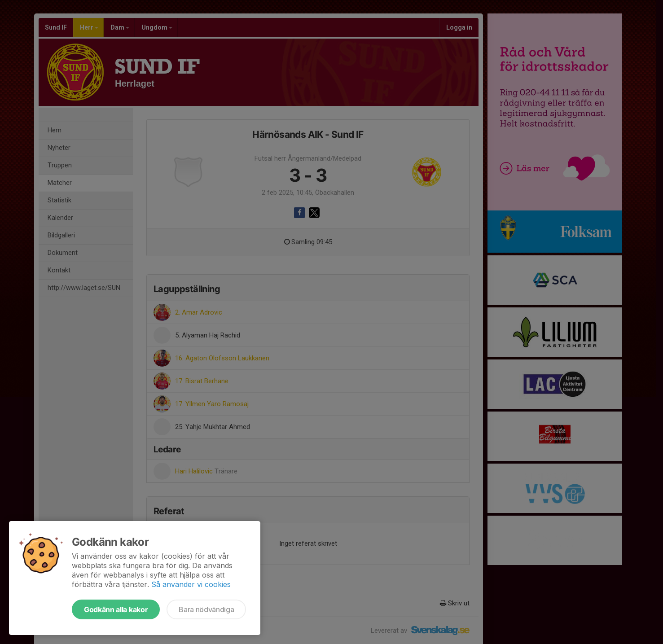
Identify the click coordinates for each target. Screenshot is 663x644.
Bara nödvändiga (206, 609)
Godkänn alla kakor (116, 609)
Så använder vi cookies (191, 584)
